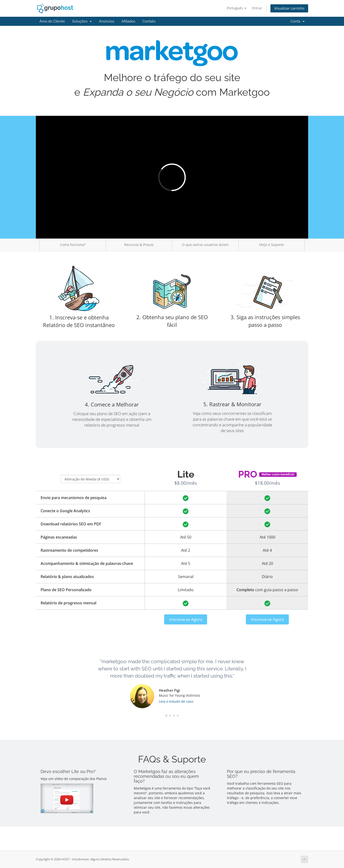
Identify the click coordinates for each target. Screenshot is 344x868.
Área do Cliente (52, 21)
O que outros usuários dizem (205, 245)
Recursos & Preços (139, 245)
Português (236, 8)
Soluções (82, 21)
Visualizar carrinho (289, 8)
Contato (149, 21)
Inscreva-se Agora (186, 619)
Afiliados (128, 21)
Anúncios (107, 21)
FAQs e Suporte (271, 245)
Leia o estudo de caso (176, 701)
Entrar (257, 8)
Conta (298, 21)
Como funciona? (73, 245)
